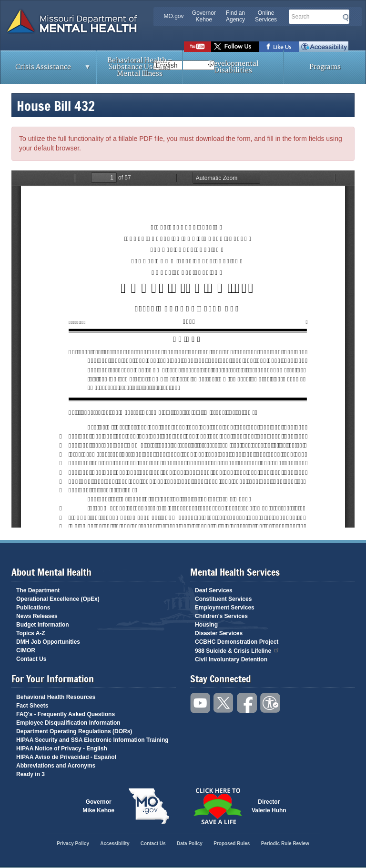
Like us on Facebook (279, 47)
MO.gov (174, 16)
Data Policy (190, 843)
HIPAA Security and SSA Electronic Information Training (92, 740)
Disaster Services (219, 633)
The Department (38, 590)
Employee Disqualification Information (68, 723)
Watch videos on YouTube (198, 47)
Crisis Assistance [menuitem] (46, 70)
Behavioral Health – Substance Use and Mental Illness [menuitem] (140, 67)
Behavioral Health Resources (56, 697)
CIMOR (26, 650)
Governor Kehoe (204, 16)
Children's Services (221, 616)
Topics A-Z (31, 633)
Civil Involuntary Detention (231, 659)
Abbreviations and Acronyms (56, 766)
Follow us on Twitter (235, 47)
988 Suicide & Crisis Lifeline (237, 650)
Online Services (266, 16)
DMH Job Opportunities (48, 642)
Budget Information (43, 625)
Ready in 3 (30, 774)
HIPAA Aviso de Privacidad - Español (66, 757)
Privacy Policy (73, 843)
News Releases (37, 616)
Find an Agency (235, 16)
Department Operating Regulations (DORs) (74, 731)
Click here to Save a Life (217, 806)
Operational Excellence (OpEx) (58, 599)
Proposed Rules (232, 843)
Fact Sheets (32, 706)
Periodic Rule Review (285, 843)
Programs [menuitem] (325, 67)
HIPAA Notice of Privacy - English (62, 748)
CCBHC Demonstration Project (237, 642)
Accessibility (324, 47)
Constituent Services (223, 599)
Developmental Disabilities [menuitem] (233, 67)
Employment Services (225, 608)
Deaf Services (214, 590)
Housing (206, 625)
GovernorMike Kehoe (98, 806)
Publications (33, 608)
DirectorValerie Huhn (269, 806)
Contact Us (31, 659)
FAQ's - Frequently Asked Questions (66, 714)
